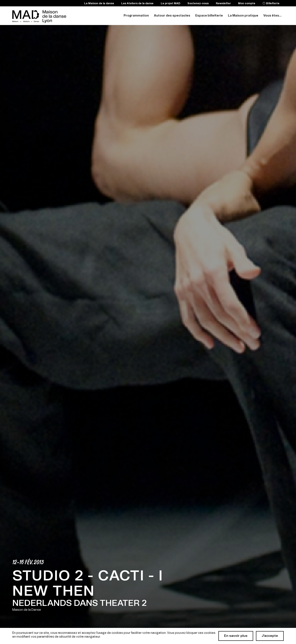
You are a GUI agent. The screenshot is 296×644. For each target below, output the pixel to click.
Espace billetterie (209, 16)
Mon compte (247, 3)
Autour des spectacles (172, 16)
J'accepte (270, 636)
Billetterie (272, 3)
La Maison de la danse (99, 3)
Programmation (136, 16)
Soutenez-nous (198, 3)
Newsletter (223, 3)
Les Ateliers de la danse (137, 3)
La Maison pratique (243, 16)
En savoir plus (236, 636)
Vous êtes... (272, 16)
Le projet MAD (170, 3)
